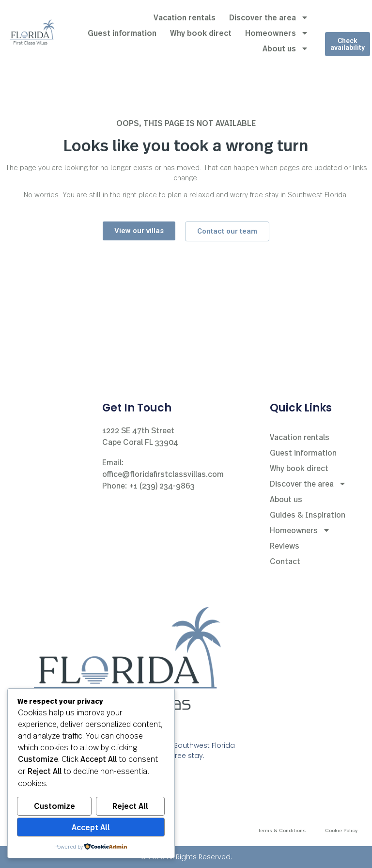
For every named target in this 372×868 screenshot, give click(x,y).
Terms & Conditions (282, 830)
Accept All (91, 827)
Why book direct (201, 33)
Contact (285, 561)
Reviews (285, 545)
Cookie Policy (341, 830)
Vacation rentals (185, 17)
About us (286, 48)
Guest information (122, 33)
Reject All (130, 806)
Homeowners (277, 33)
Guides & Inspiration (308, 514)
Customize (54, 806)
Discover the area (269, 17)
